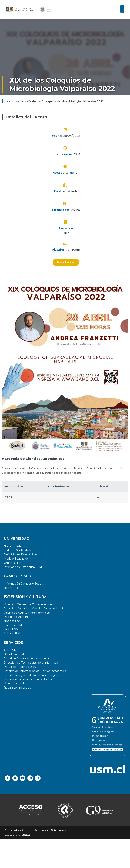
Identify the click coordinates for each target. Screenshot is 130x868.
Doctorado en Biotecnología (50, 830)
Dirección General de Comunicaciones (29, 604)
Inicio (8, 101)
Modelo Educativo (16, 559)
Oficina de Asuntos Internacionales (27, 613)
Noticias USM (13, 621)
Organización (12, 563)
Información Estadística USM (23, 567)
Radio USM (11, 629)
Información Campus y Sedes (23, 584)
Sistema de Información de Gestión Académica (35, 671)
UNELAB (26, 835)
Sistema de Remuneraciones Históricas (30, 679)
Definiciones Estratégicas (20, 554)
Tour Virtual (11, 588)
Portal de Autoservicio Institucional (27, 658)
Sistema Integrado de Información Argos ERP (34, 675)
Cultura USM (12, 634)
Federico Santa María (18, 550)
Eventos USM (13, 625)
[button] (122, 7)
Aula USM (10, 650)
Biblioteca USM (14, 654)
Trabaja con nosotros (17, 688)
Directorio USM (14, 683)
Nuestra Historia (14, 546)
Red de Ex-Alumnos (17, 617)
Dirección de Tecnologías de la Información (32, 663)
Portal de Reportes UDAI (20, 667)
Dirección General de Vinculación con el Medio (34, 609)
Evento (19, 101)
